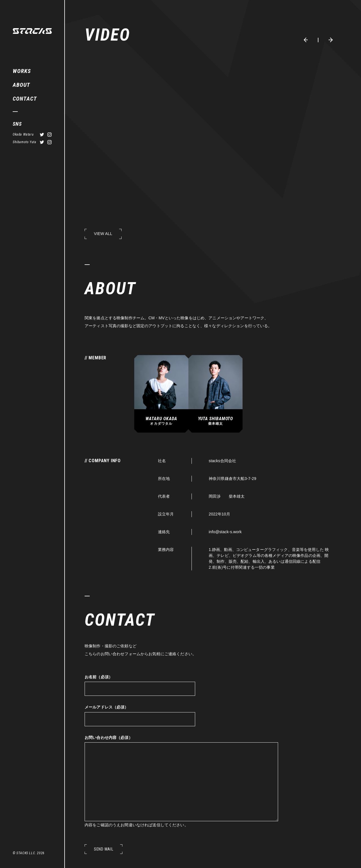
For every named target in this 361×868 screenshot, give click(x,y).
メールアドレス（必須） (107, 707)
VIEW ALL (103, 234)
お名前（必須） (99, 677)
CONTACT (25, 99)
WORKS (22, 71)
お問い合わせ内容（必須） (109, 738)
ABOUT (21, 85)
